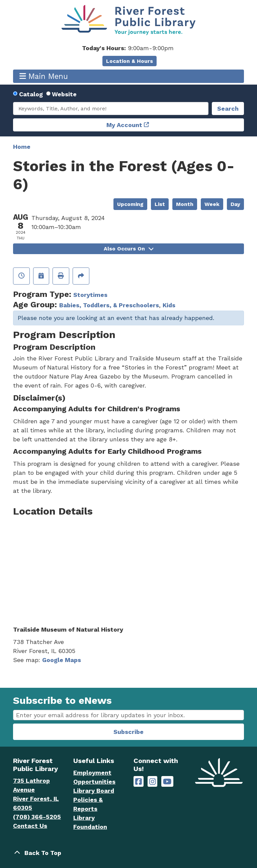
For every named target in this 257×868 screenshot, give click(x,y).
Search (228, 108)
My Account (124, 125)
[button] (128, 48)
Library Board (94, 791)
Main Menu (44, 76)
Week (212, 204)
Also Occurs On (128, 249)
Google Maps (62, 660)
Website (64, 94)
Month (185, 204)
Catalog (31, 94)
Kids (169, 305)
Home (22, 147)
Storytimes (90, 295)
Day (235, 204)
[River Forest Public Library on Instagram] (153, 782)
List (160, 204)
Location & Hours (130, 61)
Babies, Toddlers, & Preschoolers (109, 305)
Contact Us (30, 826)
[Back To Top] (128, 853)
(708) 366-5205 (37, 817)
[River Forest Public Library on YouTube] (167, 782)
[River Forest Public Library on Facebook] (139, 782)
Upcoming (130, 204)
